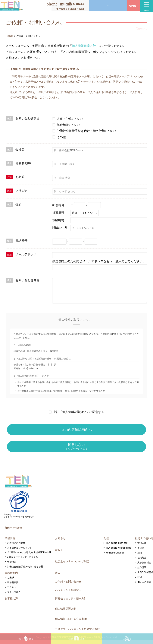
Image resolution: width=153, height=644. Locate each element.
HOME (9, 36)
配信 (106, 542)
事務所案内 (11, 577)
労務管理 (142, 547)
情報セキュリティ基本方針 (71, 602)
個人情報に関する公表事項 (71, 623)
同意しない (77, 450)
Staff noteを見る (76, 639)
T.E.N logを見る (25, 639)
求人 (58, 577)
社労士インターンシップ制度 (72, 565)
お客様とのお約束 (16, 547)
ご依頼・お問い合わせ (68, 585)
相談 (140, 557)
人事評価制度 (144, 566)
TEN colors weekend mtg (119, 552)
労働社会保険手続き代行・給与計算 (25, 570)
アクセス (12, 591)
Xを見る (127, 639)
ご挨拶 (11, 581)
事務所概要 (13, 586)
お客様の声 (11, 602)
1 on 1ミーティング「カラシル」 (24, 561)
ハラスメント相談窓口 (68, 594)
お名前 (15, 177)
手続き (141, 552)
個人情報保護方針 (84, 46)
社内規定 (142, 561)
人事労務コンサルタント (20, 552)
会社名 (15, 150)
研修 (140, 581)
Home (13, 531)
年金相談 (12, 566)
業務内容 (10, 542)
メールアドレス (21, 255)
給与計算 (142, 571)
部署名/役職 (18, 163)
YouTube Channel (115, 557)
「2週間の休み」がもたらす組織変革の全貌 (29, 556)
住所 (14, 205)
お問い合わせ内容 (23, 280)
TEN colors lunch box (117, 547)
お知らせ (60, 542)
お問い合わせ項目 (23, 119)
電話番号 (17, 241)
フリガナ (17, 191)
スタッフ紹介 (14, 596)
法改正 (59, 554)
